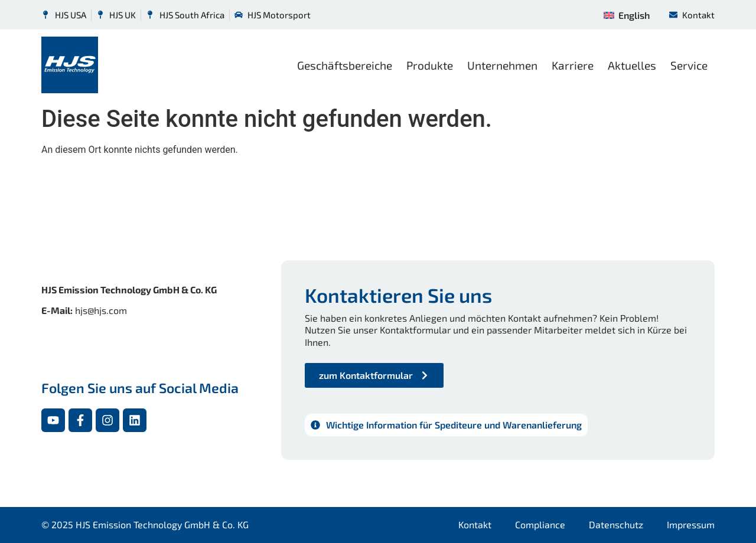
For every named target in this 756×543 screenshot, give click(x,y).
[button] (26, 517)
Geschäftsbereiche (345, 65)
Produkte (430, 65)
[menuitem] (626, 15)
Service (689, 65)
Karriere (573, 65)
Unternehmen (502, 65)
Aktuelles (632, 65)
